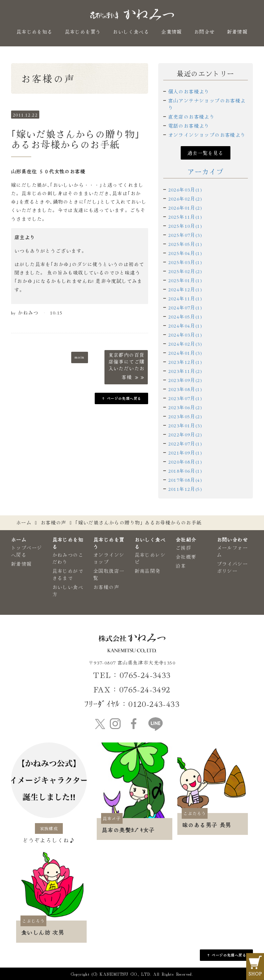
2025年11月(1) (185, 217)
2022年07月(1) (185, 443)
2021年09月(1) (185, 453)
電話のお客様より (189, 126)
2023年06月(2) (185, 407)
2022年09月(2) (185, 434)
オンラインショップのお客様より (207, 135)
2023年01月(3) (185, 425)
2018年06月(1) (185, 471)
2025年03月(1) (185, 262)
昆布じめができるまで (68, 574)
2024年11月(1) (185, 298)
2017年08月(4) (185, 480)
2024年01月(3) (185, 353)
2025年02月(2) (185, 271)
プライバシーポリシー (232, 567)
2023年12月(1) (185, 362)
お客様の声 (54, 522)
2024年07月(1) (185, 307)
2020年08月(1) (185, 462)
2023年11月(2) (185, 371)
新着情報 (237, 32)
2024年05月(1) (185, 316)
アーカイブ (205, 172)
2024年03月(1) (185, 335)
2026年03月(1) (185, 189)
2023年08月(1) (185, 389)
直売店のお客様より (192, 117)
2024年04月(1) (185, 326)
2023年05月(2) (185, 416)
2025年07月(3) (185, 235)
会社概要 (186, 557)
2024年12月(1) (185, 289)
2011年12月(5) (185, 489)
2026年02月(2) (185, 199)
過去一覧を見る (206, 153)
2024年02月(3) (185, 344)
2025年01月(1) (185, 280)
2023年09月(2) (185, 380)
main (80, 356)
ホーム (24, 522)
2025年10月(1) (185, 226)
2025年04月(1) (185, 253)
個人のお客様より (189, 91)
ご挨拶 (183, 548)
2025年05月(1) (185, 244)
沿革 (181, 566)
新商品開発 (148, 571)
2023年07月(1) (185, 398)
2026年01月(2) (185, 208)
